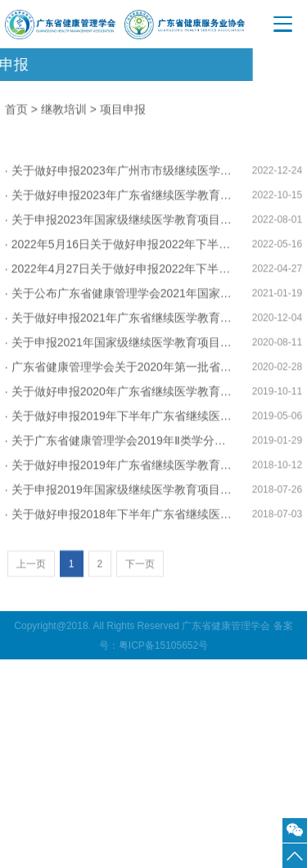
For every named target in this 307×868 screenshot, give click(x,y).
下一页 (140, 583)
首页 (16, 110)
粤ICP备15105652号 (163, 645)
